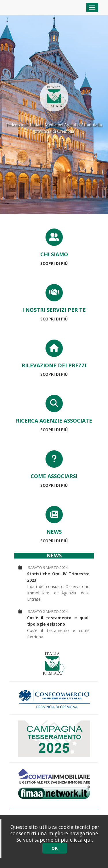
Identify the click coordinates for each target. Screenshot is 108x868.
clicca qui (81, 840)
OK (55, 848)
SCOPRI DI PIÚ (54, 263)
